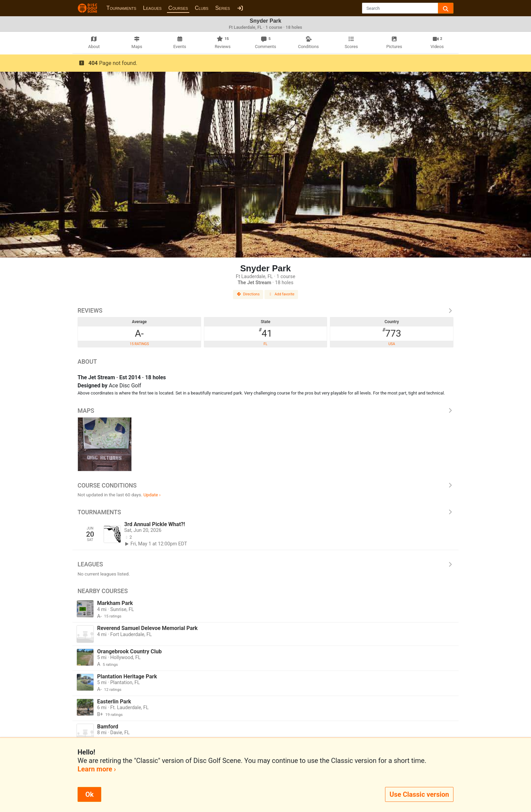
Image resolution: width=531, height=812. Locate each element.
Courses (178, 8)
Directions (248, 294)
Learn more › (97, 769)
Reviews (265, 311)
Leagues (152, 8)
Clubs (201, 8)
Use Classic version (419, 794)
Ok (89, 794)
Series (222, 8)
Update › (152, 495)
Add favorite (281, 294)
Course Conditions (265, 486)
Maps (265, 411)
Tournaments (121, 8)
